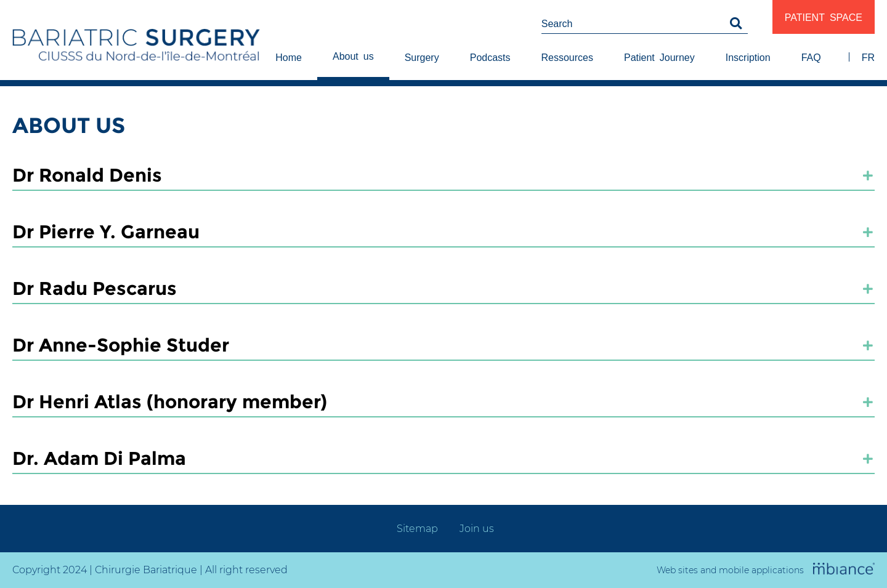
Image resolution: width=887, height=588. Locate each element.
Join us (477, 529)
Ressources (567, 57)
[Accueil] (136, 48)
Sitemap (417, 529)
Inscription (748, 57)
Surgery (422, 57)
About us (353, 55)
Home (289, 57)
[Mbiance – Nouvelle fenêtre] (844, 570)
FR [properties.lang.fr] (868, 57)
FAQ (811, 57)
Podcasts (490, 57)
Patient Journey (659, 57)
